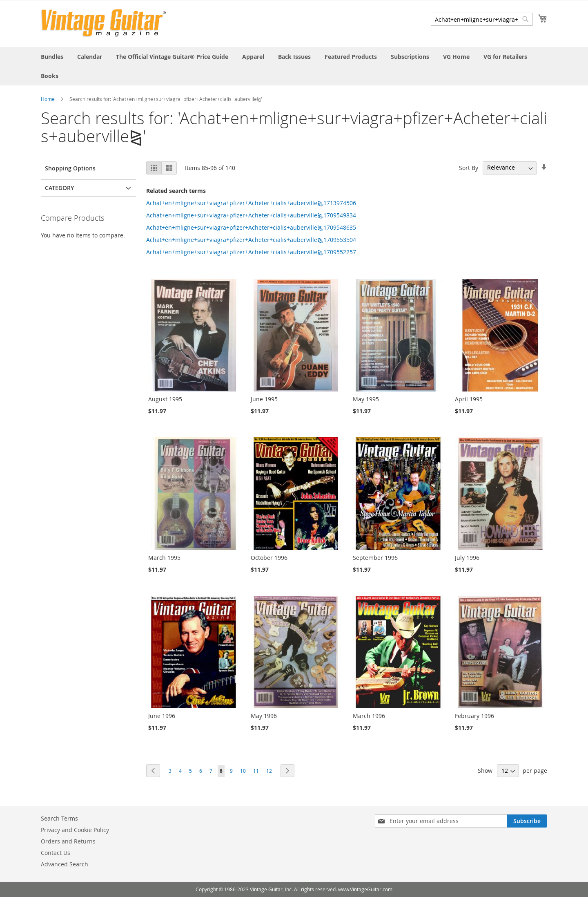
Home (48, 99)
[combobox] (482, 19)
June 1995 (264, 399)
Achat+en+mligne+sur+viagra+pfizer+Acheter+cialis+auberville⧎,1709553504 (251, 240)
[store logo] (104, 23)
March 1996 (369, 716)
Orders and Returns (68, 841)
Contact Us (56, 853)
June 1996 (162, 716)
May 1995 (366, 399)
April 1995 (469, 399)
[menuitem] (52, 57)
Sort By (469, 167)
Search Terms (59, 818)
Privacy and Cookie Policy (75, 830)
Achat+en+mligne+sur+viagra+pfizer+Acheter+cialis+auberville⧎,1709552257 (251, 252)
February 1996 (474, 716)
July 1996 (467, 558)
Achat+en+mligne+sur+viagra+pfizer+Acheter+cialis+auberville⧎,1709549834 (251, 215)
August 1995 (165, 399)
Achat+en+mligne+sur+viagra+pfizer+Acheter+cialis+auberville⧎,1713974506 (251, 203)
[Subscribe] (527, 821)
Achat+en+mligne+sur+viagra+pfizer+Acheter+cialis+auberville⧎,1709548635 (251, 227)
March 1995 (164, 558)
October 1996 (269, 558)
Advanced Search (65, 864)
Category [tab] (59, 188)
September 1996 (375, 558)
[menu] (294, 66)
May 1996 (264, 716)
